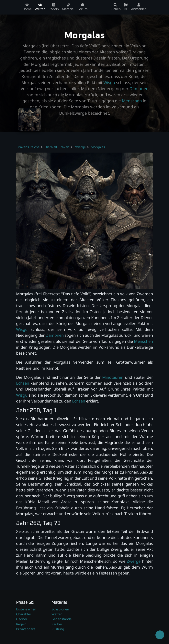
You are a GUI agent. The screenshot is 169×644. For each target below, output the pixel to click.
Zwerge (80, 147)
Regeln (21, 624)
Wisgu (109, 82)
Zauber (57, 624)
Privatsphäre (26, 629)
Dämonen (139, 89)
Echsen (23, 383)
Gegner (22, 619)
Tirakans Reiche (28, 147)
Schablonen (60, 609)
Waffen (57, 614)
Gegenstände (62, 619)
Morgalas (98, 147)
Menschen (132, 101)
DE (126, 7)
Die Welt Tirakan (57, 147)
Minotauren (113, 377)
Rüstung (58, 629)
